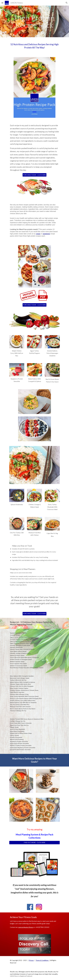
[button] (2, 3)
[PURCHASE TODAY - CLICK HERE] (34, 175)
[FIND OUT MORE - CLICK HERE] (34, 843)
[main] (34, 21)
